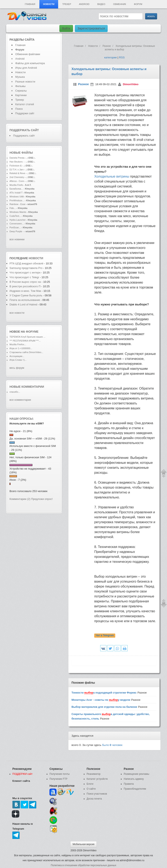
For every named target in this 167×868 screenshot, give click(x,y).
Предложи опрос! (42, 499)
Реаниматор (94, 774)
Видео (101, 4)
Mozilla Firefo (16, 185)
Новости (49, 4)
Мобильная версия (83, 844)
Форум (138, 4)
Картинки (21, 95)
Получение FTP (58, 779)
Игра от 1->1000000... (21, 348)
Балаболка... (16, 189)
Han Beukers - (17, 162)
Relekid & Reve (17, 173)
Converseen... (17, 224)
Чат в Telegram (105, 635)
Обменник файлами (28, 54)
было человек (112, 745)
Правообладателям (135, 789)
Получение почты (60, 774)
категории (110, 57)
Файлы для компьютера (30, 63)
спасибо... (15, 392)
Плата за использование (25, 300)
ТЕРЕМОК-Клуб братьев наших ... (27, 337)
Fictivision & (16, 166)
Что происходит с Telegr (24, 277)
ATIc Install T (16, 193)
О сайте (91, 789)
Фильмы (20, 86)
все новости (17, 313)
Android (84, 4)
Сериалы (21, 91)
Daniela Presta (17, 158)
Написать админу (134, 779)
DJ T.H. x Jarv (17, 170)
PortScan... (15, 227)
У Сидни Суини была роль (26, 295)
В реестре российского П (25, 286)
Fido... (13, 208)
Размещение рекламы (136, 774)
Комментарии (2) (20, 499)
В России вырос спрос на (25, 282)
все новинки (17, 239)
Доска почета (94, 799)
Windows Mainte (18, 212)
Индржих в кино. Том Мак (25, 291)
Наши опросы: (22, 419)
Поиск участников (97, 794)
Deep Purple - (17, 231)
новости (36, 258)
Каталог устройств (97, 779)
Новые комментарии (27, 387)
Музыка (20, 77)
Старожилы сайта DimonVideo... (26, 352)
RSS (122, 57)
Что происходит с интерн (25, 273)
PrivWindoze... (17, 200)
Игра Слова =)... (18, 360)
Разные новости (25, 82)
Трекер (67, 4)
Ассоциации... (17, 356)
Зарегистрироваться (91, 28)
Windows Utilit (17, 197)
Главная (30, 4)
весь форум (17, 368)
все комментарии (20, 400)
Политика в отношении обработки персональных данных (83, 865)
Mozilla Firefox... (18, 344)
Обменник (120, 4)
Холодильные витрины (112, 176)
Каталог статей (25, 104)
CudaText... (15, 216)
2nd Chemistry (17, 177)
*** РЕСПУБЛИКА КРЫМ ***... (25, 341)
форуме (32, 332)
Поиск (19, 109)
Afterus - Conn (17, 181)
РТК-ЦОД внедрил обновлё (26, 263)
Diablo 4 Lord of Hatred (23, 304)
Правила (129, 784)
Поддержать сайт (24, 130)
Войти (66, 28)
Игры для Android (26, 68)
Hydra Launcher (18, 220)
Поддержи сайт (25, 113)
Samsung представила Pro (26, 268)
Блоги (90, 784)
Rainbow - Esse (17, 204)
